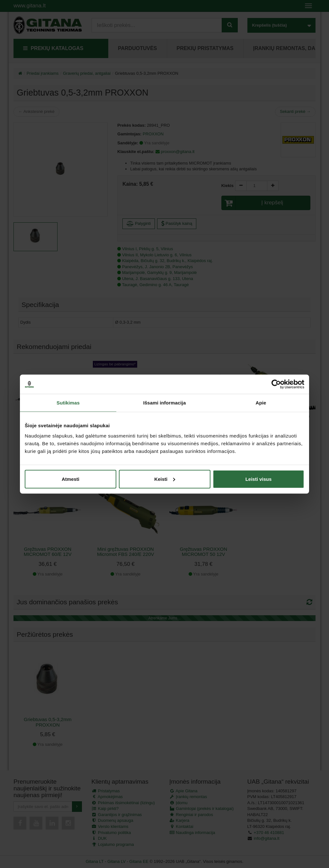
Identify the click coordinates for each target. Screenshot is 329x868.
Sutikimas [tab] (68, 403)
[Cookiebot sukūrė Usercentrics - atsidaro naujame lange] (276, 384)
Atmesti (71, 479)
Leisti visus (259, 479)
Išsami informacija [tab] (165, 403)
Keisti (165, 479)
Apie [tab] (261, 403)
